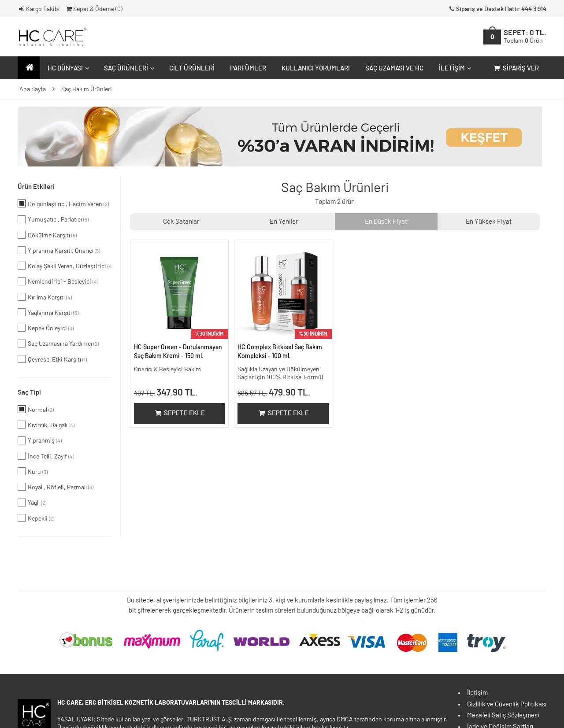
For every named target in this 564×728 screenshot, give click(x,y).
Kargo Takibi (39, 9)
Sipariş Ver (515, 68)
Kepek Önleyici (46, 328)
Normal (36, 409)
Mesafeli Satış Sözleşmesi (503, 715)
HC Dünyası (67, 68)
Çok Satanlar (181, 222)
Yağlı (32, 503)
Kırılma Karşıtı (45, 297)
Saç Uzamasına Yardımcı (58, 344)
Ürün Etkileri (36, 187)
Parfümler (248, 68)
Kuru (33, 471)
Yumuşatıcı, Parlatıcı (53, 219)
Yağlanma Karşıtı (48, 312)
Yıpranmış (40, 440)
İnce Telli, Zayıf (46, 456)
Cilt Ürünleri (192, 68)
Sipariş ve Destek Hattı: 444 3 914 (497, 9)
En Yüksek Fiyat (489, 222)
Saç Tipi (29, 393)
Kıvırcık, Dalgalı (46, 425)
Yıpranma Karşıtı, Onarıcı (59, 250)
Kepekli (36, 518)
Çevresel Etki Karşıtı (52, 359)
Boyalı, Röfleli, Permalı (56, 487)
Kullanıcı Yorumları (316, 68)
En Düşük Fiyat (386, 222)
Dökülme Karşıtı (47, 235)
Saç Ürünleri (128, 68)
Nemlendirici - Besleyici (58, 281)
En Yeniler (284, 222)
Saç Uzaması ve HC (394, 68)
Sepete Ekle (179, 413)
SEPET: (525, 37)
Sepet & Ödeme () (94, 9)
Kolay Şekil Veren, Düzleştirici (65, 266)
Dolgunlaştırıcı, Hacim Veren (63, 203)
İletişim (454, 68)
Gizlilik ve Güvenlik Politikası (507, 704)
